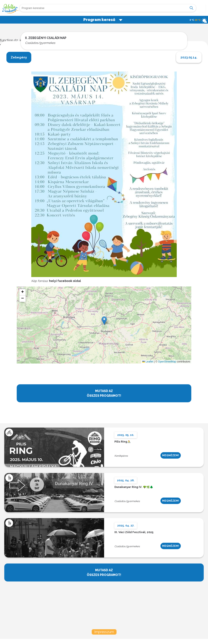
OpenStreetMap (167, 362)
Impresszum (104, 632)
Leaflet (148, 362)
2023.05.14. (189, 57)
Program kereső (103, 20)
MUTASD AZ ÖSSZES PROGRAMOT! (104, 393)
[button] (104, 321)
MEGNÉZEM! (171, 455)
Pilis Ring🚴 (123, 442)
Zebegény (19, 57)
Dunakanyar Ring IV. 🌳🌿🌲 (134, 487)
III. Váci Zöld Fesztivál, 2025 (134, 532)
